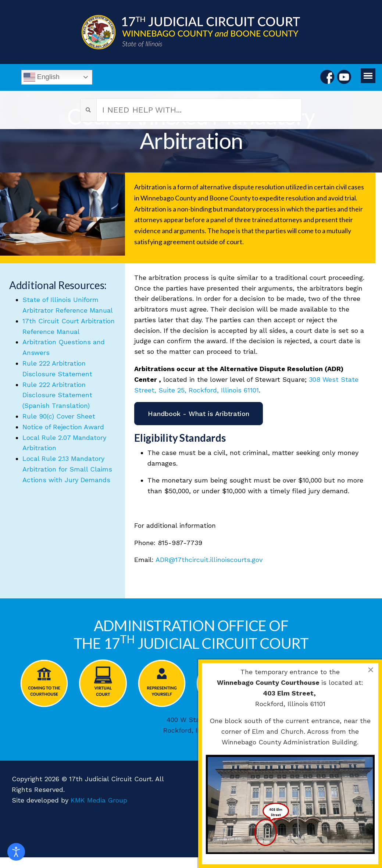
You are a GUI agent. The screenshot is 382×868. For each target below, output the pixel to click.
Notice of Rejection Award (63, 427)
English (42, 77)
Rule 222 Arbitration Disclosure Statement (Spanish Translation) (57, 395)
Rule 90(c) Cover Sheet (59, 416)
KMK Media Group (99, 800)
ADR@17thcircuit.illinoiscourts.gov (209, 560)
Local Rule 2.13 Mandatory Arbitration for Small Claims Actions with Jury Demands (67, 469)
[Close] (371, 670)
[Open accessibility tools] (16, 852)
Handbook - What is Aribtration (199, 414)
